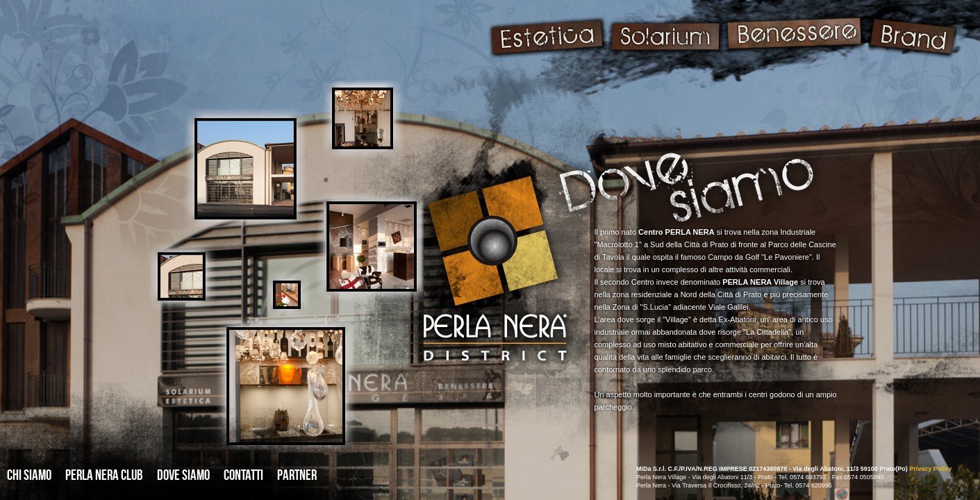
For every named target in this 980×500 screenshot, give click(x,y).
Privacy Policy (930, 469)
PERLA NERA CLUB (104, 474)
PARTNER (297, 474)
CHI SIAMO (29, 474)
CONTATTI (243, 474)
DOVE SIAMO (183, 474)
